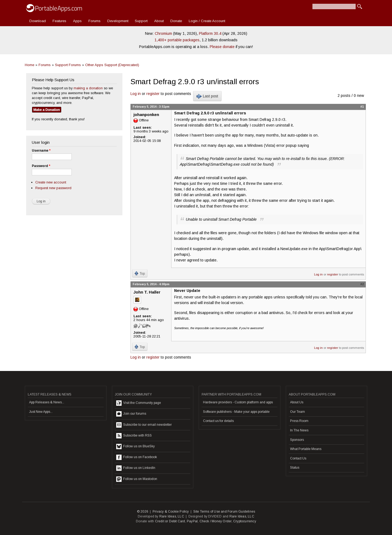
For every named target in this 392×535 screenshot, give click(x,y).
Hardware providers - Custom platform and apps (238, 402)
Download (38, 21)
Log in (136, 94)
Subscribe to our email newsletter (144, 425)
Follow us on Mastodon (137, 479)
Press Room (299, 421)
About (159, 21)
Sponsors (297, 440)
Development (118, 21)
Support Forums (68, 65)
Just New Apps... (41, 412)
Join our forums (131, 414)
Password (41, 166)
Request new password (53, 188)
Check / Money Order (216, 521)
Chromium (163, 33)
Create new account (51, 182)
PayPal (192, 521)
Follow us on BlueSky (135, 447)
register (153, 94)
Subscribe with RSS (134, 436)
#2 (362, 284)
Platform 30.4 (210, 33)
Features (59, 21)
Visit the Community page (139, 403)
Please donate (222, 47)
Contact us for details (218, 421)
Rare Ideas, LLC (172, 516)
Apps (77, 21)
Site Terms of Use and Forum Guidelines (224, 512)
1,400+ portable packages (177, 40)
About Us (297, 402)
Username (41, 151)
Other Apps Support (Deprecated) (112, 65)
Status (295, 468)
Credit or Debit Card (170, 521)
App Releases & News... (47, 402)
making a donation (88, 88)
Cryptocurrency (245, 521)
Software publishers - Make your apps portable (236, 412)
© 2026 (143, 512)
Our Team (298, 412)
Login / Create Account (207, 21)
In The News (299, 430)
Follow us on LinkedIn (136, 468)
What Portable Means (306, 449)
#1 (362, 107)
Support (141, 21)
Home (30, 65)
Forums (94, 21)
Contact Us (298, 458)
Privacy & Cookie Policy (171, 512)
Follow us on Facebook (137, 457)
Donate (176, 21)
